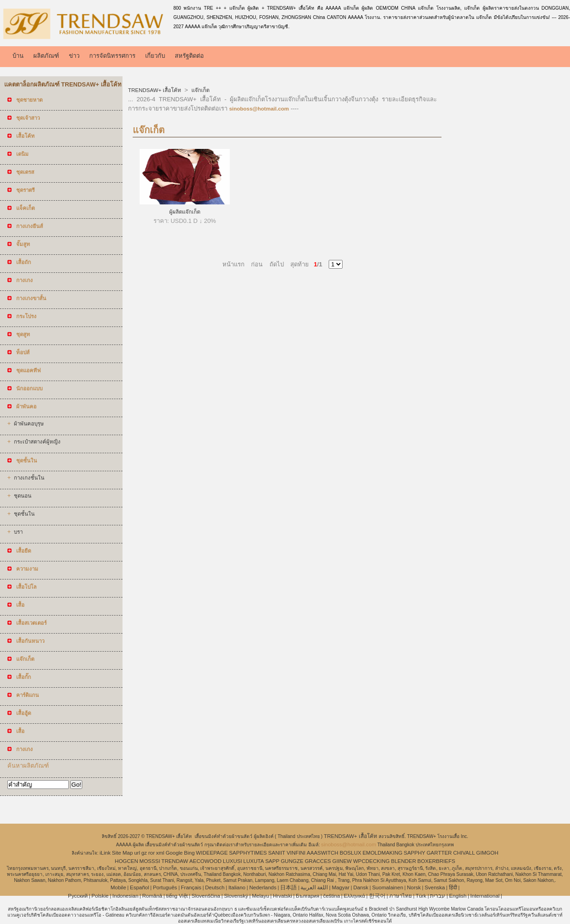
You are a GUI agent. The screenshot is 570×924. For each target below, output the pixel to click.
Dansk (361, 887)
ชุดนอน (23, 496)
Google (174, 853)
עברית (438, 896)
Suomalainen (388, 887)
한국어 (377, 896)
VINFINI (296, 853)
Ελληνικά (355, 896)
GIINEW (342, 861)
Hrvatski (282, 896)
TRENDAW (175, 861)
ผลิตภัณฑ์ (46, 56)
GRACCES (318, 861)
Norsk (414, 887)
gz (144, 853)
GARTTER (439, 853)
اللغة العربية (314, 887)
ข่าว (74, 56)
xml (160, 853)
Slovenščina (206, 896)
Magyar (341, 887)
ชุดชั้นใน (24, 514)
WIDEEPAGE (212, 853)
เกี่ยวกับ (155, 56)
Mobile (118, 887)
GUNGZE (292, 861)
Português (165, 887)
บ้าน (18, 56)
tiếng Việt (177, 896)
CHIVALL (464, 853)
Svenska (435, 887)
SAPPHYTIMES (248, 853)
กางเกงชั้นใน (29, 478)
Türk (421, 896)
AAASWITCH (323, 853)
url (137, 853)
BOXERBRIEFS (436, 861)
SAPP (273, 861)
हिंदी (453, 887)
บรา (18, 532)
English (458, 896)
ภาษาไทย (401, 896)
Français (191, 887)
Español (140, 887)
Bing (189, 853)
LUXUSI (233, 861)
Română (152, 896)
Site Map (122, 853)
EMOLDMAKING (382, 853)
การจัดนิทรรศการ (112, 56)
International (485, 896)
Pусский (78, 896)
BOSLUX (351, 853)
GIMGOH (487, 853)
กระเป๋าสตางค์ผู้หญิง (37, 442)
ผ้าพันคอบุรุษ (29, 424)
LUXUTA (254, 861)
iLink (105, 853)
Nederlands (263, 887)
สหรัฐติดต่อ (189, 56)
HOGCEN (126, 861)
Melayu (260, 896)
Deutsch (215, 887)
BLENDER (404, 861)
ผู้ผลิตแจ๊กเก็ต (185, 212)
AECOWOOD (206, 861)
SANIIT (277, 853)
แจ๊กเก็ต (199, 90)
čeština (331, 896)
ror (152, 853)
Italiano (237, 887)
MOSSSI (150, 861)
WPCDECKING (371, 861)
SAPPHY (414, 853)
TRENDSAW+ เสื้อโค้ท (155, 90)
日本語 (288, 887)
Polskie (100, 896)
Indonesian (125, 896)
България (308, 896)
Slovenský (236, 896)
